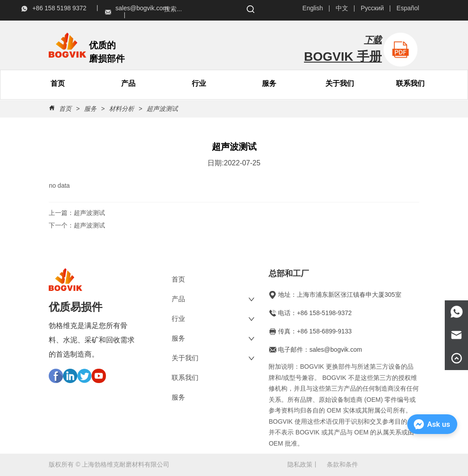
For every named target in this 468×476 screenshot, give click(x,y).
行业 (199, 83)
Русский (372, 8)
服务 (269, 83)
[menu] (93, 84)
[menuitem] (128, 84)
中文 (342, 8)
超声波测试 (161, 109)
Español (408, 8)
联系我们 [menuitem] (410, 83)
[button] (128, 84)
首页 (65, 109)
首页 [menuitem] (58, 83)
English (313, 8)
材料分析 (122, 109)
